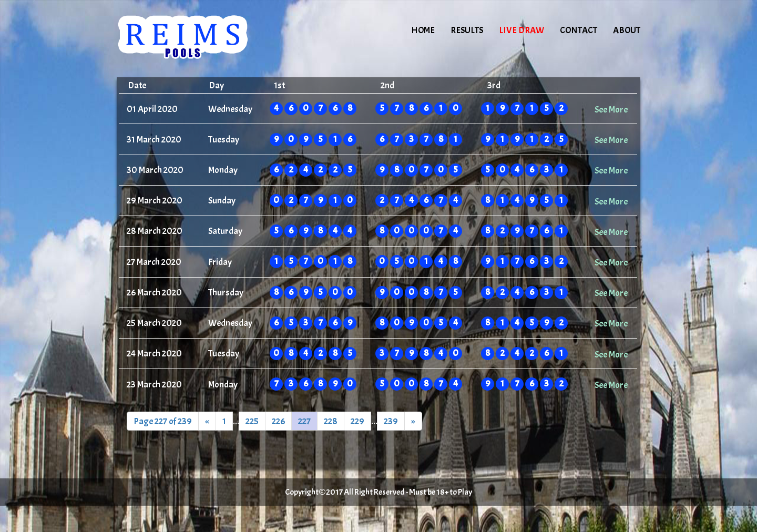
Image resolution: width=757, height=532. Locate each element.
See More (611, 109)
